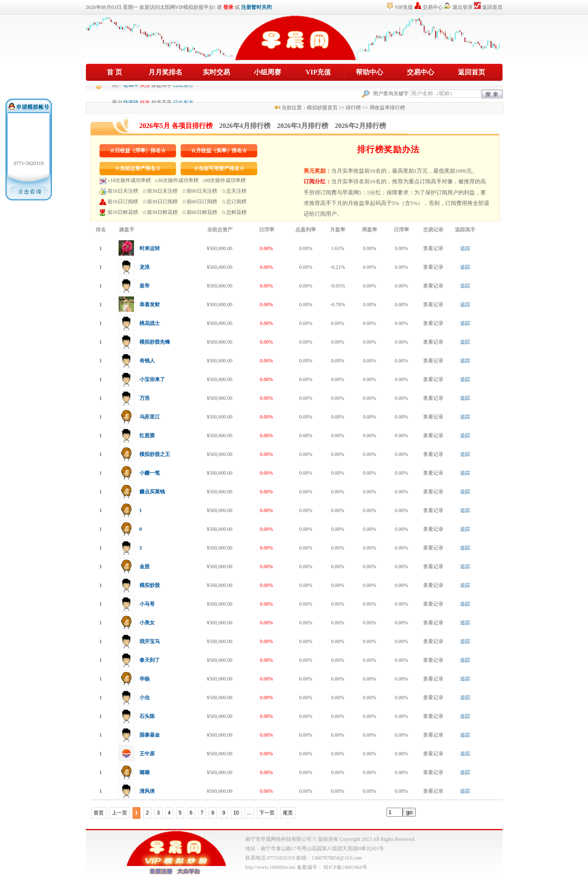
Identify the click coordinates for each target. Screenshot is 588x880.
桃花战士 (150, 323)
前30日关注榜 (162, 191)
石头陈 (147, 716)
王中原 (147, 754)
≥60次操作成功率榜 (224, 180)
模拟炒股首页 (322, 108)
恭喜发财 (150, 305)
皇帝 (145, 286)
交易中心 (433, 7)
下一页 (267, 813)
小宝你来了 (152, 379)
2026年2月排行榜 (361, 126)
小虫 (145, 698)
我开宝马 (150, 641)
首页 (99, 813)
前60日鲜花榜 (202, 212)
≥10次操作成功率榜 (129, 180)
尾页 (288, 813)
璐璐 (145, 772)
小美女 (147, 623)
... (249, 813)
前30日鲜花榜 (162, 212)
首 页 (114, 72)
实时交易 (216, 72)
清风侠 (147, 791)
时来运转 (150, 248)
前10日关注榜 (123, 191)
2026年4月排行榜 (245, 126)
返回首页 (492, 7)
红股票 (147, 436)
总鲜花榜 (236, 212)
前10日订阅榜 (123, 202)
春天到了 (150, 660)
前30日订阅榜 (162, 202)
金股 (145, 567)
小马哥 (147, 604)
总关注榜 (236, 191)
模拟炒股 (150, 585)
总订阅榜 (236, 202)
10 (236, 813)
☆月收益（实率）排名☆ (219, 151)
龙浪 (145, 267)
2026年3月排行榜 (303, 126)
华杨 (145, 679)
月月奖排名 (165, 72)
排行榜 (353, 108)
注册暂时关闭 (256, 7)
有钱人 (147, 361)
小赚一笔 (150, 473)
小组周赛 (267, 72)
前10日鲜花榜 (123, 212)
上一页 (119, 813)
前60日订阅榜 (202, 202)
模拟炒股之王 (155, 454)
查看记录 (433, 248)
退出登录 (463, 7)
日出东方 (183, 95)
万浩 (145, 398)
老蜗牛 (131, 95)
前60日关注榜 (202, 191)
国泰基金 (150, 735)
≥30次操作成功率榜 (177, 180)
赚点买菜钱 (152, 492)
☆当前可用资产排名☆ (219, 168)
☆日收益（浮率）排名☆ (138, 151)
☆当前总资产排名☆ (138, 168)
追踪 (465, 248)
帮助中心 (369, 72)
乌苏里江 (150, 417)
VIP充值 (404, 7)
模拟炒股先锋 (155, 342)
